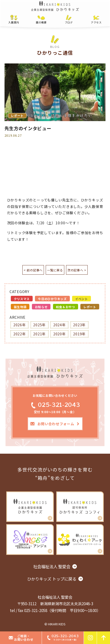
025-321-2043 (55, 405)
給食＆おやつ (66, 307)
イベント (81, 299)
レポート (90, 307)
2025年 (39, 325)
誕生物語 (20, 307)
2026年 (20, 325)
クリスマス (22, 299)
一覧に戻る (55, 270)
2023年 (79, 325)
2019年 (79, 334)
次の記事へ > (79, 270)
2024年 (60, 325)
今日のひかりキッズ (52, 299)
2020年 (60, 334)
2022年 (20, 334)
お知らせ (41, 307)
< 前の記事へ (31, 270)
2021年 (39, 334)
